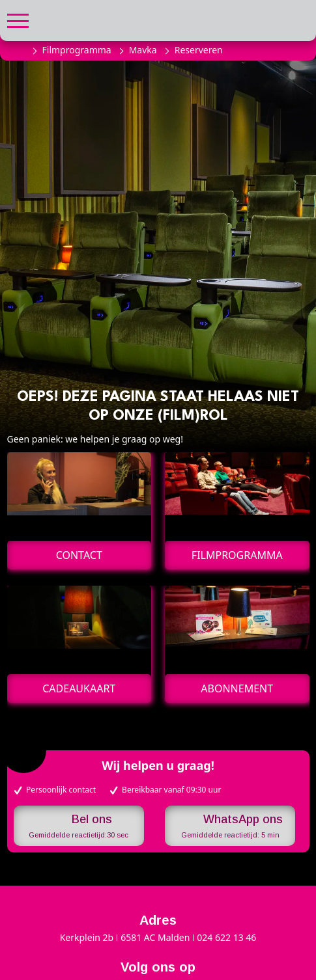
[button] (18, 19)
